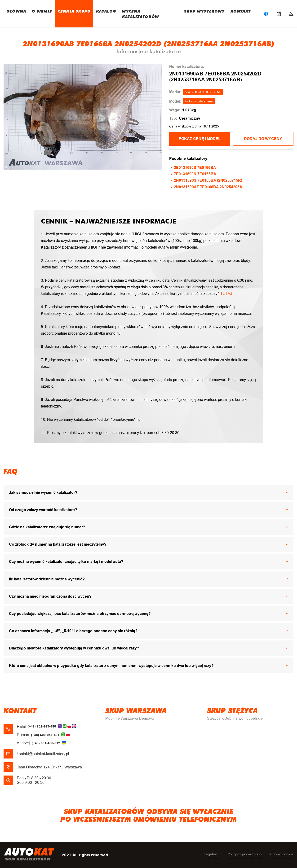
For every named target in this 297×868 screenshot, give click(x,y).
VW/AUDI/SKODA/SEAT (203, 92)
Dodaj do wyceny (263, 139)
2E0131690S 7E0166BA (195, 168)
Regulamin (213, 854)
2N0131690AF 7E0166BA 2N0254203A (208, 187)
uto (29, 855)
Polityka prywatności (245, 854)
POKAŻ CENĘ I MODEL (200, 139)
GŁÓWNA (16, 11)
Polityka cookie (281, 854)
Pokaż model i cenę (199, 101)
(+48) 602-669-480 (42, 726)
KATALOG (106, 11)
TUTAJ (226, 294)
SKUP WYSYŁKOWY (204, 11)
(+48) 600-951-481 (45, 735)
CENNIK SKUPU (74, 11)
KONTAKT (241, 11)
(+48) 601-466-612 (46, 743)
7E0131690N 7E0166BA (195, 174)
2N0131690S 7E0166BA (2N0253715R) (208, 180)
